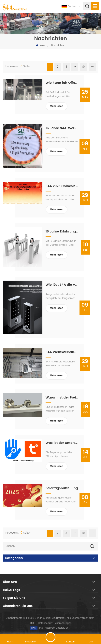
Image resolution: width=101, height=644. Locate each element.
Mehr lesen (57, 106)
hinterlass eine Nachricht (50, 637)
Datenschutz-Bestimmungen (55, 623)
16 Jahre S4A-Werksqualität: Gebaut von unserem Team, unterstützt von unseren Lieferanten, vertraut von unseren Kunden (62, 128)
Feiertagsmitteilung (62, 488)
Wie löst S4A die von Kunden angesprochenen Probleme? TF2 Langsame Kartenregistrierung (62, 285)
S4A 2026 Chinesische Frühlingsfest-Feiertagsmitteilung (62, 186)
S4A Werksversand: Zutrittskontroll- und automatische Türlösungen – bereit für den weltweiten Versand (62, 352)
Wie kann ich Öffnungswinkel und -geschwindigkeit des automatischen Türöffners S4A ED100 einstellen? (62, 83)
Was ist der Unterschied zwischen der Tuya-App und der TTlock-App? (62, 443)
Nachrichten (58, 45)
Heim (40, 45)
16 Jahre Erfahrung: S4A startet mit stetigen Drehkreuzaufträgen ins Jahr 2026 (62, 231)
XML (32, 623)
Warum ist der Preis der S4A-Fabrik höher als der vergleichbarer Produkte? (62, 398)
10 (83, 67)
